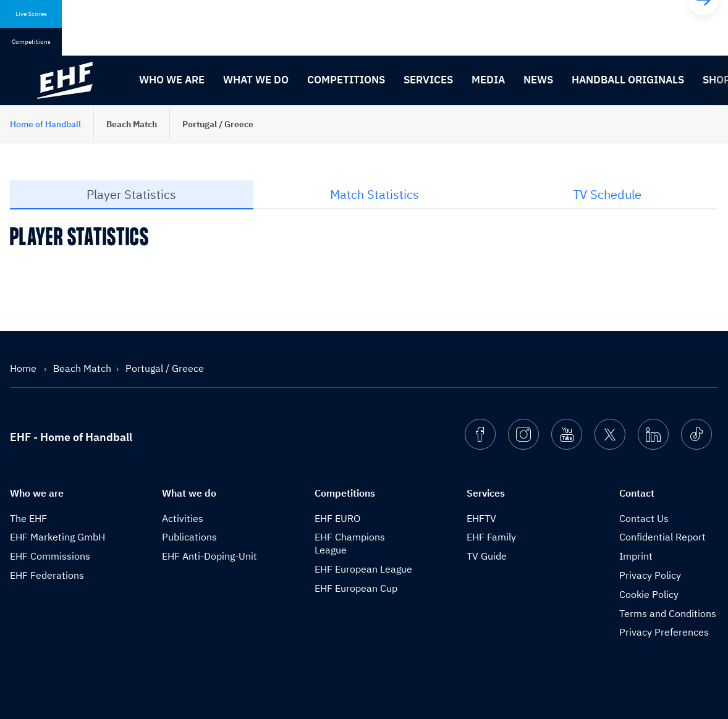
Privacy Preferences (664, 632)
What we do (256, 80)
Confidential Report (662, 537)
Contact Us (644, 518)
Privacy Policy (650, 575)
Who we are (172, 80)
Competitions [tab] (31, 42)
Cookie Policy (649, 594)
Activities (183, 518)
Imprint (636, 556)
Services (428, 80)
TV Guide (487, 556)
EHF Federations (47, 575)
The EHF (28, 518)
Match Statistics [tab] (375, 194)
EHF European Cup (356, 588)
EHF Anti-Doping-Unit (210, 556)
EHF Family (491, 537)
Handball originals (628, 80)
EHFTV (481, 518)
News (538, 80)
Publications (189, 537)
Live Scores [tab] (31, 14)
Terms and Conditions (668, 613)
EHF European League (363, 569)
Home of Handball (45, 124)
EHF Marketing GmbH (57, 537)
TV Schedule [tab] (607, 194)
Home (24, 368)
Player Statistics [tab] (131, 194)
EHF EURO (337, 518)
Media (488, 80)
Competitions (346, 80)
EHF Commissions (50, 556)
